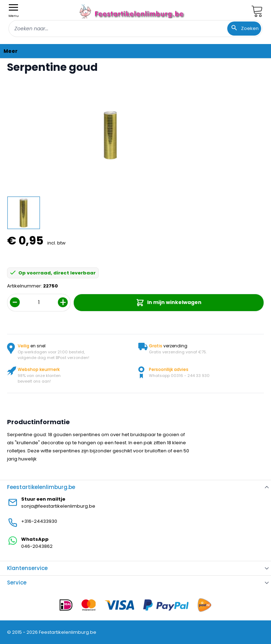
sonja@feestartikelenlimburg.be (58, 506)
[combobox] (135, 29)
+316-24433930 (39, 521)
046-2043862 (37, 546)
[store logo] (133, 11)
